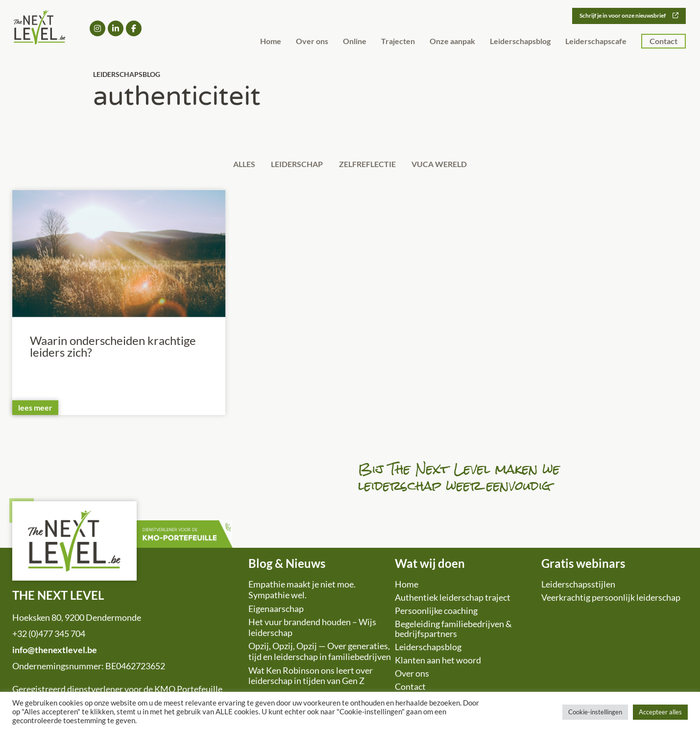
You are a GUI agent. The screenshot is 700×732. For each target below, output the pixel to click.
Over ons (312, 41)
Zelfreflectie (371, 165)
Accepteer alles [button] (660, 712)
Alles (233, 165)
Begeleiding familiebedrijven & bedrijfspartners (453, 631)
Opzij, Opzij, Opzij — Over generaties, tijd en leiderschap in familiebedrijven (320, 654)
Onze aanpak (452, 41)
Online (355, 41)
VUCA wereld (450, 165)
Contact (664, 41)
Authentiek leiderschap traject (453, 600)
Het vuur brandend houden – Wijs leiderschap (312, 630)
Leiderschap (293, 165)
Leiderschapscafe (596, 41)
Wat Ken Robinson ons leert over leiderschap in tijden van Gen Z (311, 678)
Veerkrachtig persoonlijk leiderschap (611, 600)
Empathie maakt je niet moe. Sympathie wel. (302, 592)
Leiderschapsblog (520, 41)
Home (271, 41)
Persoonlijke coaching (436, 613)
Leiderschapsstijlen (578, 586)
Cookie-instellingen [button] (595, 712)
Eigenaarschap (276, 610)
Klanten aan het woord (438, 662)
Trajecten (398, 41)
